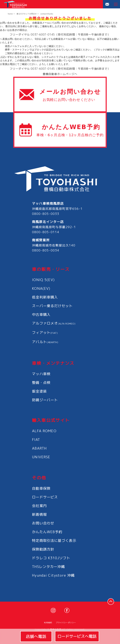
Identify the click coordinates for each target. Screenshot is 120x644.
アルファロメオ (54, 323)
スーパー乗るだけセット (52, 306)
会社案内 (39, 506)
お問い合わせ (43, 523)
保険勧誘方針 (43, 549)
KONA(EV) (41, 288)
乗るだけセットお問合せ (27, 14)
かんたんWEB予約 (47, 532)
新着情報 (39, 514)
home (10, 14)
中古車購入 (41, 314)
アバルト (45, 342)
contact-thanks (47, 14)
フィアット (45, 332)
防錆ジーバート (45, 400)
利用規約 (48, 623)
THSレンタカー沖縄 (48, 567)
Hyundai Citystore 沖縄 (53, 575)
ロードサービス (45, 497)
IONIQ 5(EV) (43, 280)
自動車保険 (41, 488)
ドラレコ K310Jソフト (51, 558)
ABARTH (39, 448)
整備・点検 (41, 382)
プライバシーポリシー (66, 623)
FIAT (36, 439)
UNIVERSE (41, 457)
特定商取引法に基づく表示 (54, 540)
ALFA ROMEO (44, 431)
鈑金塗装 (39, 391)
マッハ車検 (41, 374)
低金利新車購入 (45, 297)
